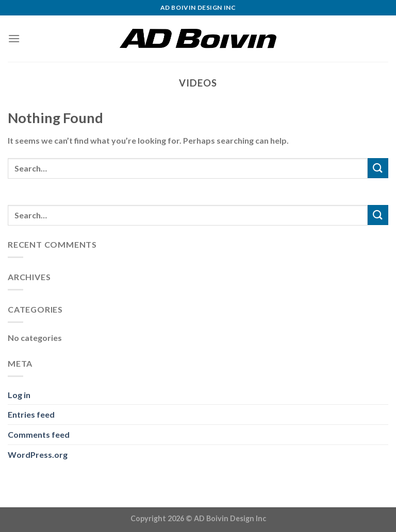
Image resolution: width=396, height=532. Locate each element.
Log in (19, 395)
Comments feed (39, 434)
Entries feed (31, 414)
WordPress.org (38, 454)
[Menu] (14, 38)
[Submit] (378, 168)
